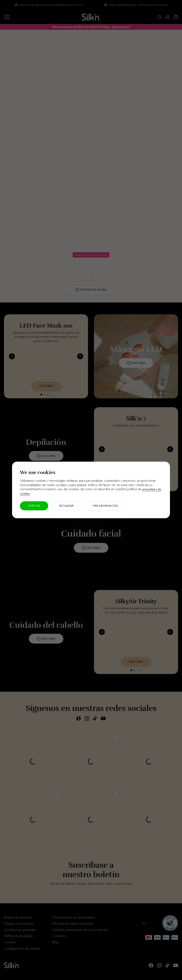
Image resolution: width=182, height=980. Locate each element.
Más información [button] (105, 506)
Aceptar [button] (34, 506)
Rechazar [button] (66, 506)
